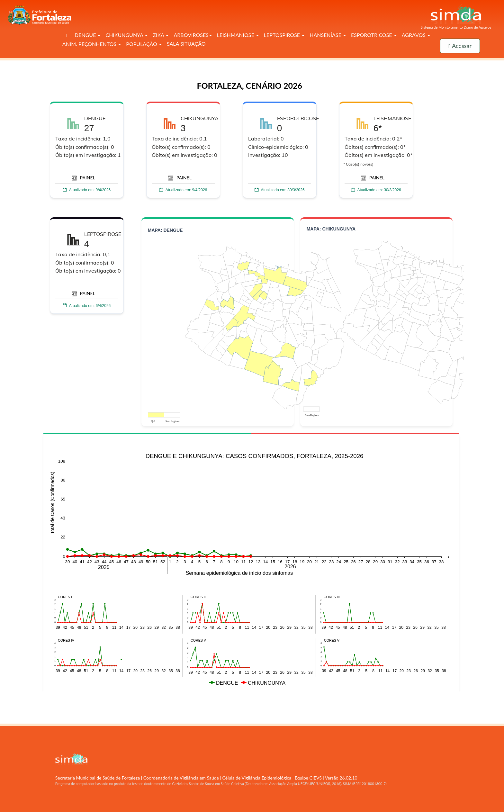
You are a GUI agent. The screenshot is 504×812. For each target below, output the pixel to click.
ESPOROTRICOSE (374, 35)
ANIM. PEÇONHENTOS (92, 44)
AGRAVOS (416, 35)
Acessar (460, 46)
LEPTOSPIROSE (284, 35)
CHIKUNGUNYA (126, 35)
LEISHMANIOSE (238, 35)
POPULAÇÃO (144, 44)
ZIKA (161, 35)
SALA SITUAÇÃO (186, 44)
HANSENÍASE (328, 35)
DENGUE (87, 35)
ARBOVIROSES (193, 35)
